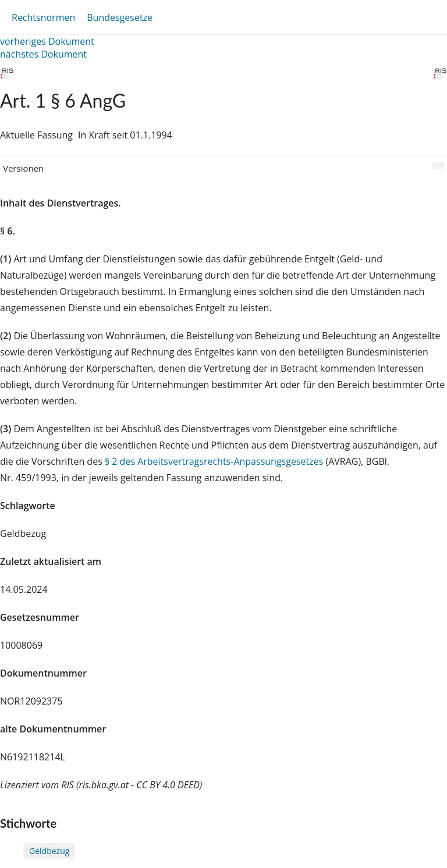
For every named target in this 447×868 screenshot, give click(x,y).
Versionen (23, 168)
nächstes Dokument (43, 54)
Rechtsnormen (43, 17)
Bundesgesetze (120, 17)
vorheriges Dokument (47, 41)
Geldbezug (49, 851)
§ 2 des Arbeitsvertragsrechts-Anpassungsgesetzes (214, 461)
